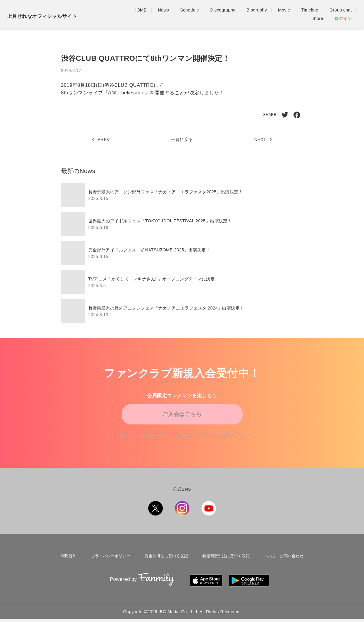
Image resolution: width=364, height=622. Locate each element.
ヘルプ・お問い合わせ (285, 562)
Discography (223, 10)
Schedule (190, 10)
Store (318, 18)
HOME (140, 10)
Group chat (341, 10)
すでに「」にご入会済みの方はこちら (182, 442)
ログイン (343, 18)
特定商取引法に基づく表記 (226, 562)
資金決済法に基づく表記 (165, 562)
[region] (182, 253)
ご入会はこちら (182, 416)
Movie (284, 10)
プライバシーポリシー (109, 562)
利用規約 (67, 562)
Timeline (310, 10)
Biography (257, 10)
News (164, 10)
